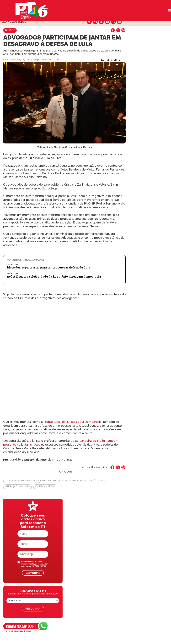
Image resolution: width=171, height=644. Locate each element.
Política (10, 30)
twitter (101, 22)
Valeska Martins (45, 486)
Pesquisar (33, 609)
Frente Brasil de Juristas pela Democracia (72, 422)
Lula (101, 481)
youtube (107, 22)
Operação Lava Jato (17, 486)
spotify (119, 22)
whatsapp (113, 22)
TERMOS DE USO (39, 566)
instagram (95, 22)
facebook (89, 22)
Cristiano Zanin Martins (20, 481)
